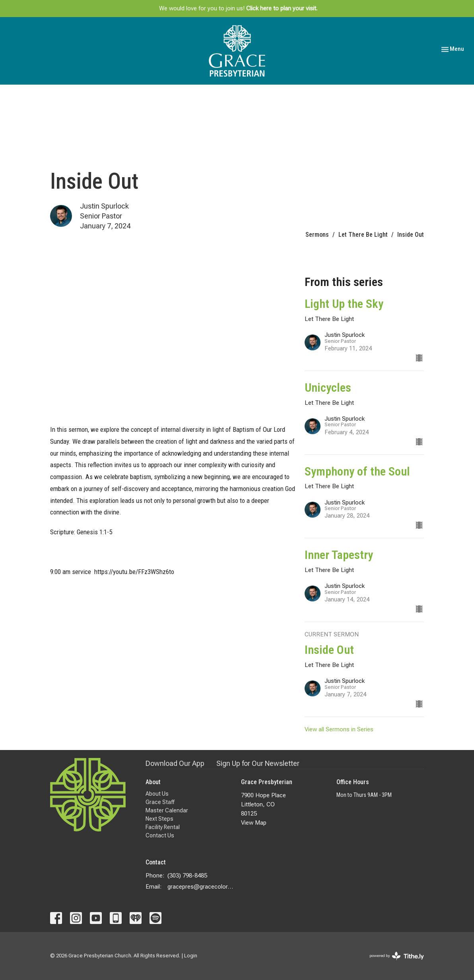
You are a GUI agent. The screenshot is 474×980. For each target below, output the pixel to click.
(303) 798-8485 (187, 876)
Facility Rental (163, 827)
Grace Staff (160, 802)
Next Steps (159, 819)
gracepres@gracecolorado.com (200, 887)
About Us (157, 794)
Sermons (317, 235)
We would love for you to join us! (238, 8)
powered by (397, 956)
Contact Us (160, 835)
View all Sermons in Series (339, 729)
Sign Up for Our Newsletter (258, 763)
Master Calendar (167, 810)
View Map (254, 823)
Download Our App (175, 763)
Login (191, 956)
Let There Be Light (363, 235)
